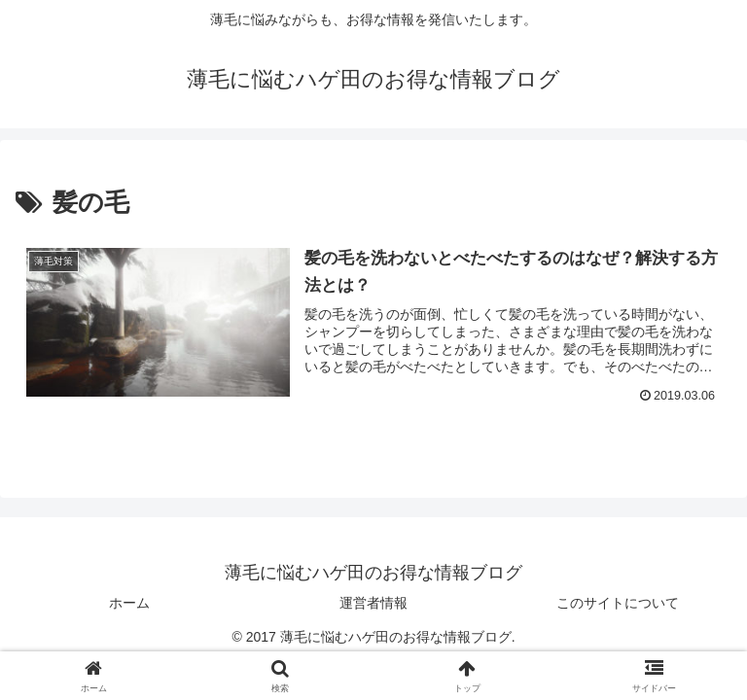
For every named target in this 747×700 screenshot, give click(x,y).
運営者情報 (373, 603)
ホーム (129, 603)
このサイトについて (618, 603)
